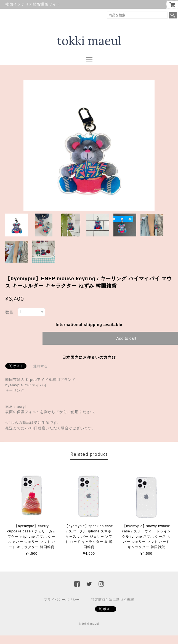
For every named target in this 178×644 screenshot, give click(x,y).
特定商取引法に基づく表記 (113, 600)
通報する (41, 366)
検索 (173, 15)
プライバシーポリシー (62, 600)
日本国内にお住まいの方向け (89, 357)
